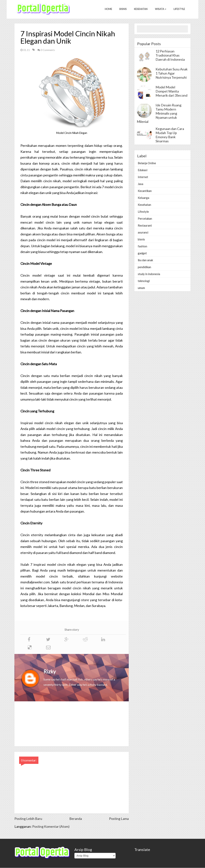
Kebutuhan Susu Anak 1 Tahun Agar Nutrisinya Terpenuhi (172, 73)
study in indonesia (149, 274)
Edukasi (143, 170)
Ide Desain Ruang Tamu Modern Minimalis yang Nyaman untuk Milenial (159, 113)
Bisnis (123, 9)
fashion (142, 246)
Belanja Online (147, 163)
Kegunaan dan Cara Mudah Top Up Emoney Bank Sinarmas (170, 135)
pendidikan (144, 267)
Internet (143, 177)
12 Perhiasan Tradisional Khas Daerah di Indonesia (170, 55)
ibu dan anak (145, 260)
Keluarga (143, 198)
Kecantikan (145, 191)
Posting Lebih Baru (28, 819)
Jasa (140, 184)
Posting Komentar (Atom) (51, 827)
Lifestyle (179, 9)
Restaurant (145, 226)
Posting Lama (119, 819)
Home (108, 9)
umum (141, 288)
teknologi (144, 281)
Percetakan (145, 219)
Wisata (160, 9)
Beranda (76, 819)
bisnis (141, 240)
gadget (142, 253)
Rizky (50, 672)
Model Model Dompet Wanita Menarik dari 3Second (171, 91)
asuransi (143, 233)
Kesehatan (141, 9)
